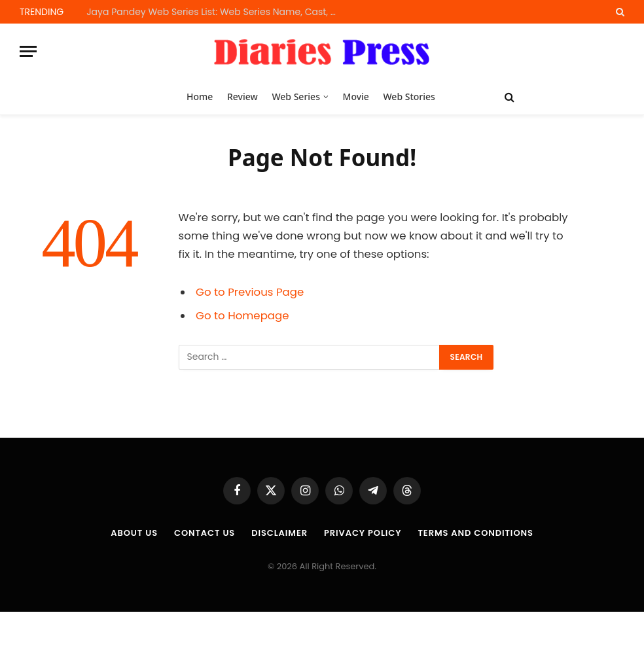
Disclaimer (279, 533)
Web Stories (409, 97)
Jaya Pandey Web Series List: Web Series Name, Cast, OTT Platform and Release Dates (217, 12)
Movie (356, 97)
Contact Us (205, 533)
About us (134, 533)
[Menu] (28, 51)
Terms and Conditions (475, 533)
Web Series (296, 97)
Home (200, 97)
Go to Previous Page (250, 292)
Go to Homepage (242, 316)
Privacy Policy (363, 533)
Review (242, 97)
